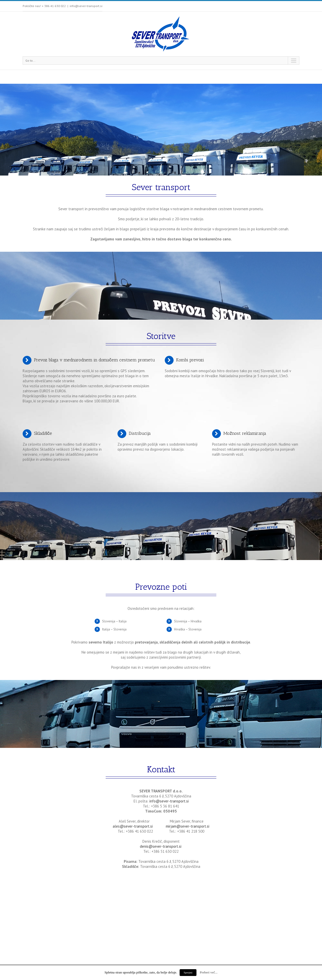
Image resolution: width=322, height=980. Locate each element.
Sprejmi (188, 972)
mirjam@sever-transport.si (188, 826)
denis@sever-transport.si (161, 846)
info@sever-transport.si (86, 6)
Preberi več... (209, 972)
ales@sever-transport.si (133, 826)
